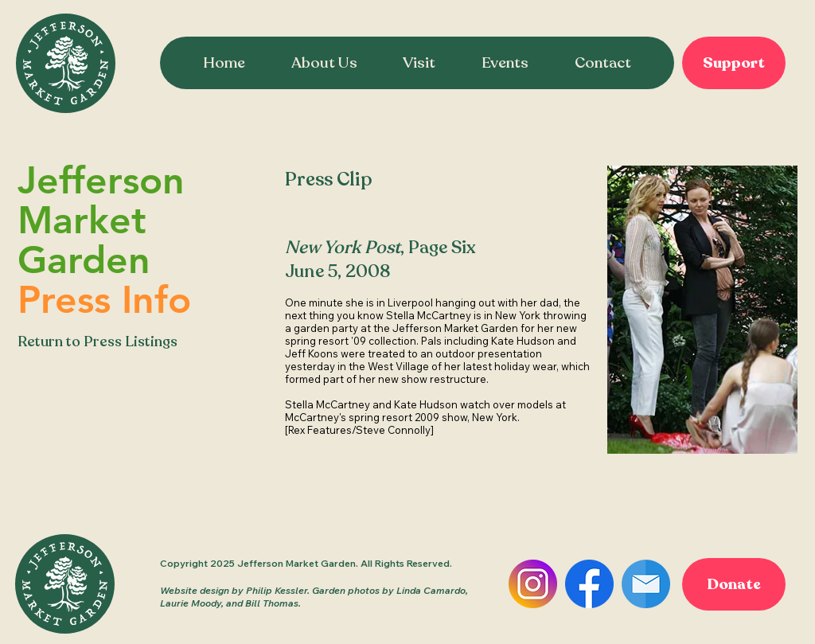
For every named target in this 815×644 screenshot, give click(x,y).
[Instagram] (533, 584)
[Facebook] (589, 584)
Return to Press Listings (97, 342)
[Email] (646, 584)
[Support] (734, 63)
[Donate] (734, 584)
